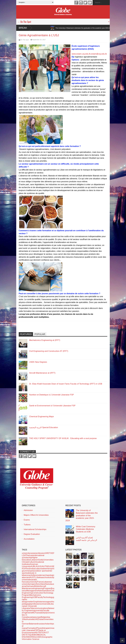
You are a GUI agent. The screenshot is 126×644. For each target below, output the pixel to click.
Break (23, 28)
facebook (76, 3)
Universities (48, 560)
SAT (25, 569)
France (40, 582)
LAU (36, 566)
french (39, 584)
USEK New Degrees (38, 362)
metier (30, 602)
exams (29, 569)
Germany (30, 586)
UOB (35, 597)
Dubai (41, 619)
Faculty (40, 597)
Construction (38, 593)
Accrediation (29, 539)
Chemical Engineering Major (42, 417)
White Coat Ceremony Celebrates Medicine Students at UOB (86, 529)
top (33, 617)
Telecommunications (39, 608)
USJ (40, 566)
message (46, 602)
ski (28, 573)
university (26, 553)
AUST (32, 577)
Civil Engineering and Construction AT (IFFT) (49, 351)
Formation (32, 628)
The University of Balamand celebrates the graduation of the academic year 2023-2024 (91, 28)
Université (45, 604)
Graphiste (37, 602)
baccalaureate (39, 569)
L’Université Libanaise (29, 607)
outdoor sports (41, 571)
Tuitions (27, 525)
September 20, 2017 (39, 40)
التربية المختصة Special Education (44, 427)
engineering (38, 588)
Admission (28, 510)
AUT (44, 566)
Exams (27, 520)
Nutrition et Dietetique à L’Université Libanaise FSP (51, 395)
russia (40, 624)
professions (36, 604)
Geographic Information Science (37, 638)
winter (47, 569)
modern (40, 575)
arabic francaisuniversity (30, 581)
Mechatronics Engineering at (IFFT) (45, 340)
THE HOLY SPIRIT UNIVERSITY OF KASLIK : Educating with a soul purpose (63, 438)
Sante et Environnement (34, 631)
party (32, 571)
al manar (25, 627)
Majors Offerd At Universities (36, 515)
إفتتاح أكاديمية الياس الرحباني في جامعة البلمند (86, 539)
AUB (33, 566)
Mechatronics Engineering (32, 596)
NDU (48, 566)
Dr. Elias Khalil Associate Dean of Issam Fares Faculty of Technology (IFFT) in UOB (66, 384)
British (37, 586)
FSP (36, 630)
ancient (27, 577)
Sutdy (41, 560)
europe (38, 617)
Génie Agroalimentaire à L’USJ (39, 35)
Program (47, 588)
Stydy (45, 613)
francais (30, 555)
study (52, 577)
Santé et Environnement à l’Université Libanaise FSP (52, 406)
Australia (30, 619)
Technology (48, 597)
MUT (34, 613)
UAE (36, 619)
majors (33, 584)
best (43, 584)
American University (30, 565)
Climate (25, 562)
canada (39, 613)
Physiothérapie (43, 628)
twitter (85, 3)
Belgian (44, 617)
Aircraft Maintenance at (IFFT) (42, 373)
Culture (32, 562)
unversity (39, 610)
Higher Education (30, 559)
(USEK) (39, 637)
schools (46, 577)
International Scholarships (35, 529)
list (25, 619)
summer (27, 571)
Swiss (48, 584)
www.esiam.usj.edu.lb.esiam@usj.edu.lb (89, 54)
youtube (90, 3)
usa (30, 617)
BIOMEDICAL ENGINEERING (34, 636)
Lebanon (34, 560)
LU (36, 577)
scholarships (49, 624)
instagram (81, 3)
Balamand (33, 624)
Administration (44, 591)
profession (40, 553)
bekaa (40, 577)
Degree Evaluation (32, 534)
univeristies (27, 580)
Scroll (122, 640)
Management (32, 591)
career (33, 553)
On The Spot (25, 40)
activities (33, 575)
